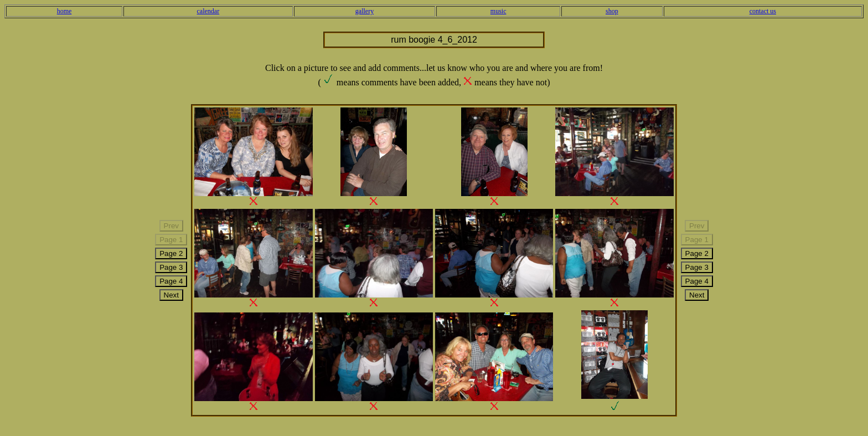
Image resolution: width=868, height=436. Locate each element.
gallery (365, 11)
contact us (763, 11)
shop (612, 11)
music (498, 11)
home (64, 11)
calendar (208, 11)
